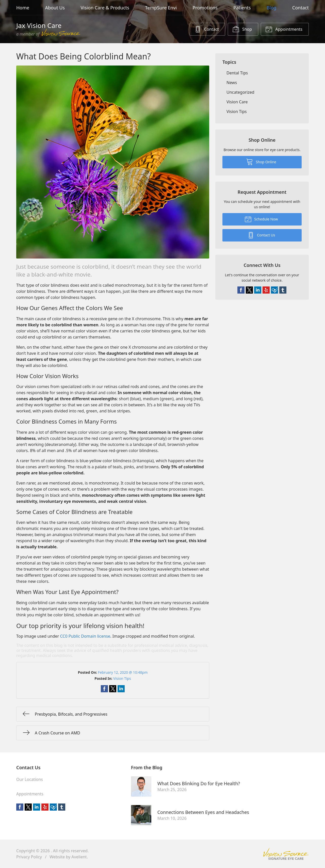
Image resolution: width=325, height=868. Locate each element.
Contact (300, 8)
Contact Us (261, 235)
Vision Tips (122, 678)
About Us (55, 8)
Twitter (249, 290)
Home (23, 8)
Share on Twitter (113, 689)
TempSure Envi (161, 8)
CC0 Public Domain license (85, 636)
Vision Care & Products (105, 8)
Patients (242, 8)
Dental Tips (237, 73)
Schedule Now (261, 219)
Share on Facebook (104, 689)
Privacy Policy (29, 857)
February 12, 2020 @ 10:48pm (123, 672)
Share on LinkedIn (121, 689)
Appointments (284, 29)
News (232, 83)
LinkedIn (258, 290)
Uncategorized (240, 92)
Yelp (266, 290)
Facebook (241, 290)
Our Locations (30, 779)
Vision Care (237, 102)
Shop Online (261, 162)
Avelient (79, 857)
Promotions (205, 8)
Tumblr (283, 290)
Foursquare (274, 290)
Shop (242, 29)
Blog (271, 8)
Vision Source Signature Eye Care (286, 854)
